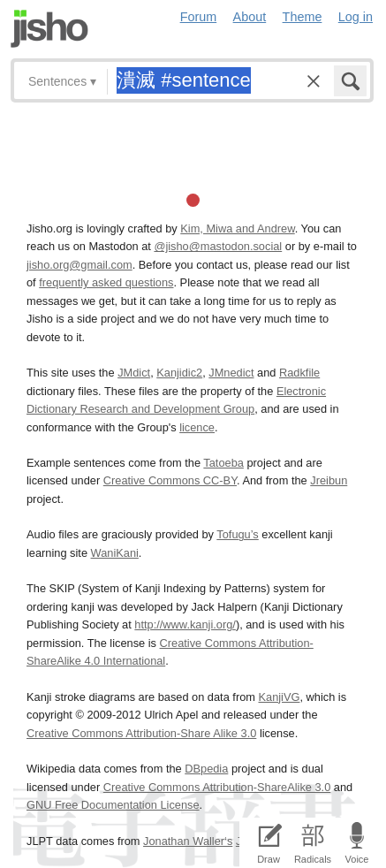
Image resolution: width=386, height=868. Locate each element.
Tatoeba (223, 463)
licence (197, 427)
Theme (303, 17)
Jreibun (329, 480)
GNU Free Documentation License (113, 805)
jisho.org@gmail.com (79, 265)
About (250, 17)
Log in (356, 17)
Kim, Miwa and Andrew (237, 228)
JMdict (134, 373)
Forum (199, 17)
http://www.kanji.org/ (185, 624)
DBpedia (206, 769)
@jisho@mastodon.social (218, 246)
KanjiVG (279, 697)
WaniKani (115, 553)
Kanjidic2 (179, 373)
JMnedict (231, 373)
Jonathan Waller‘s (188, 841)
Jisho (49, 29)
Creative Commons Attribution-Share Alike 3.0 (141, 733)
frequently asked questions (106, 282)
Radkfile (299, 373)
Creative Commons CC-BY (170, 480)
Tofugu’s (237, 534)
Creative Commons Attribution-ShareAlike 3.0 (217, 787)
